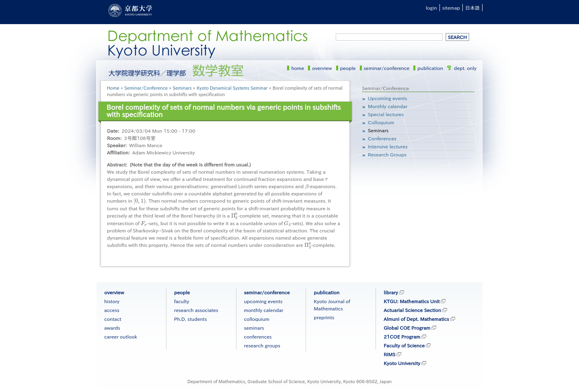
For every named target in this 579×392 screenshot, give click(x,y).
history (112, 301)
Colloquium (381, 122)
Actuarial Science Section (412, 310)
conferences (258, 337)
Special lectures (386, 114)
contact (113, 319)
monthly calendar (264, 310)
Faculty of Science (404, 345)
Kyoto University (402, 363)
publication (430, 68)
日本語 (472, 8)
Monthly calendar (388, 106)
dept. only (465, 68)
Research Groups (387, 154)
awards (112, 328)
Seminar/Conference (146, 88)
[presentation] (326, 179)
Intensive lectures (388, 146)
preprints (324, 317)
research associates (196, 310)
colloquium (257, 319)
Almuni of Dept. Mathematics (416, 319)
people (348, 68)
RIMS (389, 354)
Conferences (382, 138)
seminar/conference (387, 68)
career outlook (121, 337)
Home (113, 88)
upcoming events (263, 301)
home (298, 68)
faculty (182, 301)
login (431, 8)
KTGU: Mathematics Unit (412, 301)
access (112, 310)
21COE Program (402, 337)
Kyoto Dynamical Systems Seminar (232, 88)
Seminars (182, 88)
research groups (262, 345)
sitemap (451, 8)
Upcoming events (387, 98)
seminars (254, 328)
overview (322, 68)
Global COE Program (407, 328)
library (391, 292)
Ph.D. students (191, 319)
